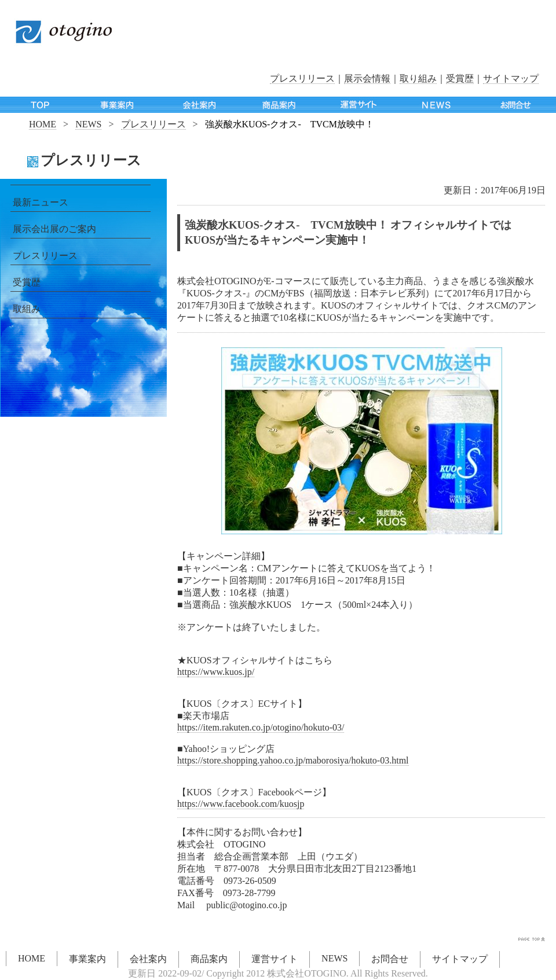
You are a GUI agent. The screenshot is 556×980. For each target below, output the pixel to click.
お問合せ (390, 959)
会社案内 (148, 959)
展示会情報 (367, 78)
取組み (27, 309)
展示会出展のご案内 (54, 229)
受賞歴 (460, 78)
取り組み (418, 78)
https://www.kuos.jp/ (216, 672)
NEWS (88, 124)
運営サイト (275, 959)
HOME (43, 124)
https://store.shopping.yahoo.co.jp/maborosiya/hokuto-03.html (293, 760)
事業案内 (87, 959)
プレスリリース (302, 78)
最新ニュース (41, 202)
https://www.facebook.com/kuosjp (241, 804)
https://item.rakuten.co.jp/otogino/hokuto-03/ (261, 727)
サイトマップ (511, 78)
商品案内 (209, 959)
